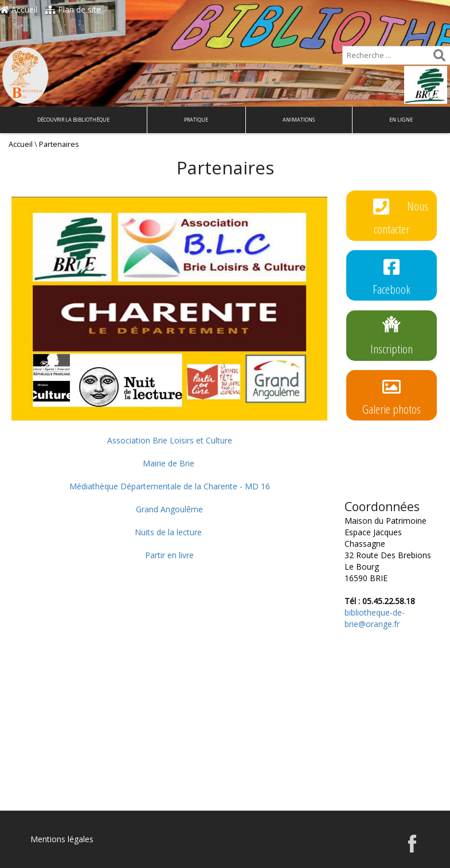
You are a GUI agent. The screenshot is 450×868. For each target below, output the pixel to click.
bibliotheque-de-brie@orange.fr (375, 618)
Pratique (196, 120)
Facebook (392, 275)
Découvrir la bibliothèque (73, 120)
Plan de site (73, 9)
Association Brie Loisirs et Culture (170, 440)
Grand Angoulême (169, 509)
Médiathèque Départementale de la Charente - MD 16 (170, 486)
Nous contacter (401, 215)
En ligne (401, 120)
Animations (299, 120)
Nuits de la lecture (168, 532)
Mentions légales (62, 839)
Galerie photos (392, 395)
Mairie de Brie (169, 463)
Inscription (392, 335)
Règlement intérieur (392, 455)
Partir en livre (169, 555)
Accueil (19, 9)
